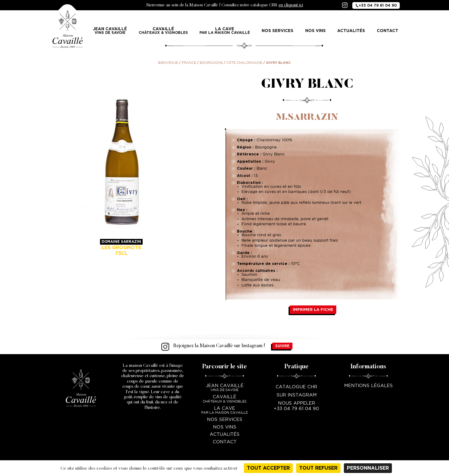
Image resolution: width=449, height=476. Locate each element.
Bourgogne (211, 63)
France (189, 63)
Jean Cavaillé (110, 31)
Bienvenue (168, 63)
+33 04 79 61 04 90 (376, 5)
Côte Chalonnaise (244, 63)
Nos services (278, 31)
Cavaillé (163, 31)
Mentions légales (368, 386)
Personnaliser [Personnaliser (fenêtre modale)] (368, 468)
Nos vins (315, 31)
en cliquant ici (291, 5)
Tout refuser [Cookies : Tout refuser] (318, 468)
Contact (388, 31)
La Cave (225, 31)
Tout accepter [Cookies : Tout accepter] (268, 468)
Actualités (351, 31)
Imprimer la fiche (313, 310)
